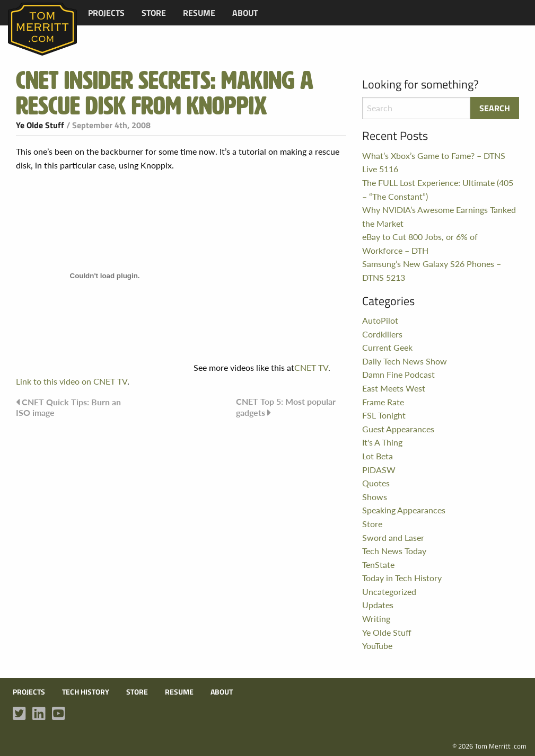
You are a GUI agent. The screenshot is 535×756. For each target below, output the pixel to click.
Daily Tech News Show (405, 361)
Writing (376, 619)
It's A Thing (382, 442)
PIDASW (379, 470)
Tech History (86, 692)
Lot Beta (378, 456)
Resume (199, 13)
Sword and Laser (393, 537)
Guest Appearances (398, 429)
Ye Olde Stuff (40, 125)
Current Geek (387, 347)
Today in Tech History (402, 578)
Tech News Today (394, 551)
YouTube (377, 646)
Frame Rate (383, 402)
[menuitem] (106, 13)
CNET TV (311, 367)
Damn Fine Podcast (398, 374)
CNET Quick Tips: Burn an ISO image (68, 407)
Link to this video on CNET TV (72, 381)
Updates (378, 605)
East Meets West (394, 388)
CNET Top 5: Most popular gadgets (286, 407)
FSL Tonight (384, 415)
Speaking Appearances (404, 510)
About (245, 13)
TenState (378, 564)
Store (154, 13)
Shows (375, 497)
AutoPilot (380, 320)
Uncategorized (389, 592)
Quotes (376, 483)
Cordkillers (382, 334)
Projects (106, 13)
